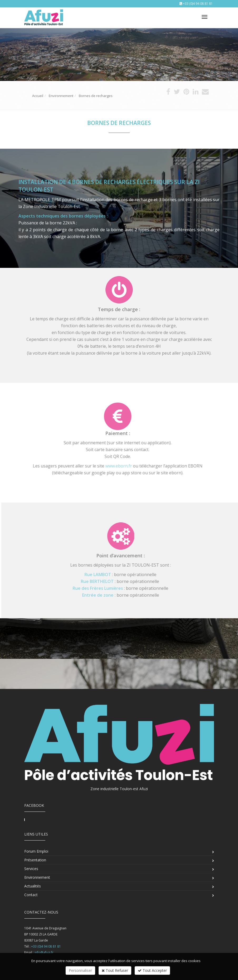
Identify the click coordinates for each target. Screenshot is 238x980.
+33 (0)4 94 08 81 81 (198, 4)
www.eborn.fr (116, 466)
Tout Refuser (115, 970)
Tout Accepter (152, 970)
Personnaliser (80, 970)
